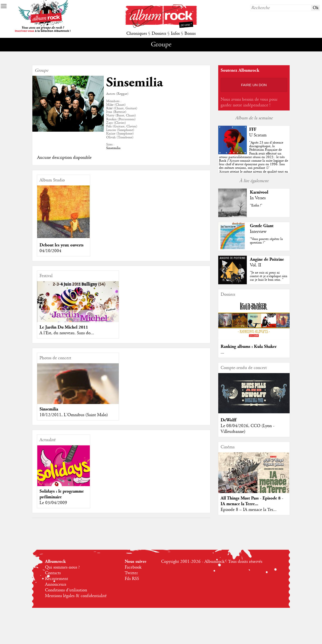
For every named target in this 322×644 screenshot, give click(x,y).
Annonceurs (56, 584)
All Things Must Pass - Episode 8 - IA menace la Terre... (252, 501)
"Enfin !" (256, 205)
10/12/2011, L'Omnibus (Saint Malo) (74, 415)
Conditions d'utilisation (66, 590)
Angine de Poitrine (267, 259)
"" (253, 161)
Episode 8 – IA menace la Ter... (249, 510)
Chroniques (137, 34)
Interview (258, 232)
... (222, 352)
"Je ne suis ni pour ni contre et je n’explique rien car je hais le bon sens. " (269, 276)
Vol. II (255, 265)
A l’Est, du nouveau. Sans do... (67, 333)
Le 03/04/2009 (53, 503)
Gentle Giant (262, 226)
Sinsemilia (113, 148)
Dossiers (159, 34)
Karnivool (259, 192)
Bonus (190, 34)
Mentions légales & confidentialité (76, 596)
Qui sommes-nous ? (62, 567)
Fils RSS (132, 579)
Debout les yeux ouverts (62, 245)
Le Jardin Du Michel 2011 (64, 327)
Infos (175, 34)
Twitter (131, 573)
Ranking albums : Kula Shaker (249, 347)
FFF (253, 129)
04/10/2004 (50, 251)
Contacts (53, 573)
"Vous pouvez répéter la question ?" (266, 241)
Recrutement (57, 579)
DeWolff (228, 420)
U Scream (258, 135)
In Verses (258, 198)
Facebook (133, 567)
